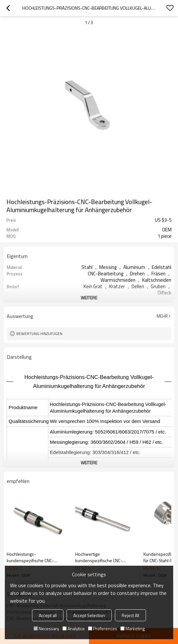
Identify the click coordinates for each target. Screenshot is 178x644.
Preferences (103, 628)
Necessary (46, 628)
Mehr (162, 316)
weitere (89, 298)
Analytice (74, 628)
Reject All (130, 615)
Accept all (48, 615)
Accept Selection (89, 615)
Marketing (133, 628)
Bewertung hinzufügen (39, 334)
